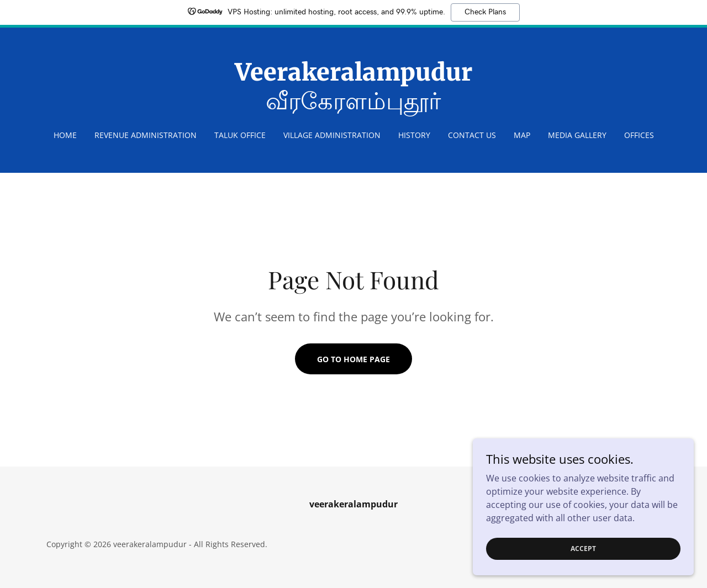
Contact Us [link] (472, 135)
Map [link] (522, 135)
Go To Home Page (353, 359)
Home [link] (65, 135)
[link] (354, 106)
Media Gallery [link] (577, 135)
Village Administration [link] (332, 135)
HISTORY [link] (414, 135)
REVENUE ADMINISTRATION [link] (146, 135)
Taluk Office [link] (240, 135)
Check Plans (485, 12)
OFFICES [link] (639, 135)
